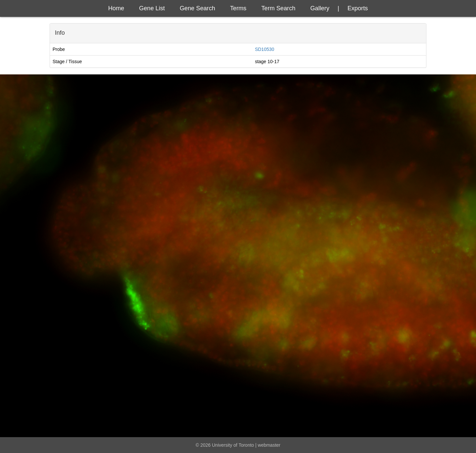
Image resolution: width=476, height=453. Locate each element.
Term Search (278, 8)
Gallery (320, 8)
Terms (238, 8)
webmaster (269, 445)
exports (358, 8)
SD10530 (264, 49)
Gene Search (198, 8)
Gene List (152, 8)
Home (116, 8)
